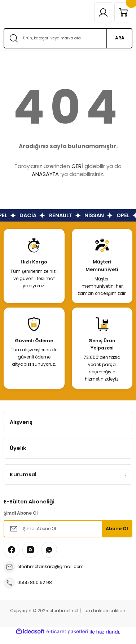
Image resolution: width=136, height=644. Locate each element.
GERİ (77, 166)
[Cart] (123, 12)
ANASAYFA (45, 174)
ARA (120, 38)
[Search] (68, 38)
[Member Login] (103, 12)
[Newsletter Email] (68, 529)
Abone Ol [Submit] (117, 529)
